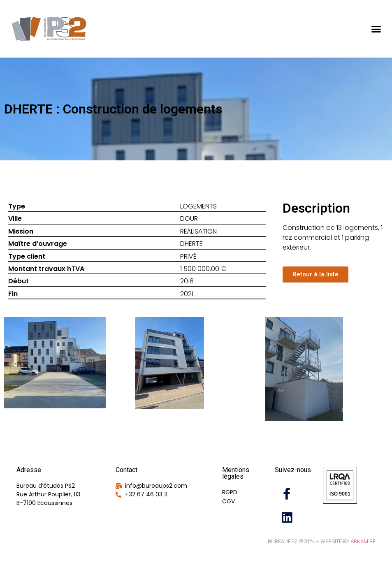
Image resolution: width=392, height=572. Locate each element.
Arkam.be (363, 541)
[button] (376, 29)
